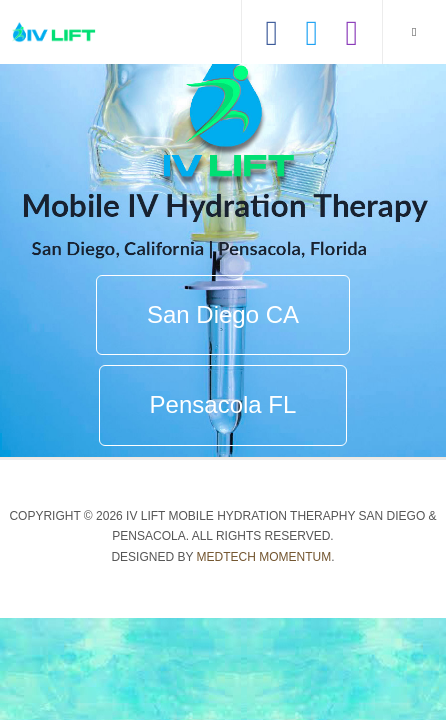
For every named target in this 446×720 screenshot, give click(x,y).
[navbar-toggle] (414, 32)
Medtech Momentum (264, 557)
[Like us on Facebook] (272, 20)
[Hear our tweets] (312, 20)
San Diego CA (223, 314)
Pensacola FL (223, 404)
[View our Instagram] (352, 20)
